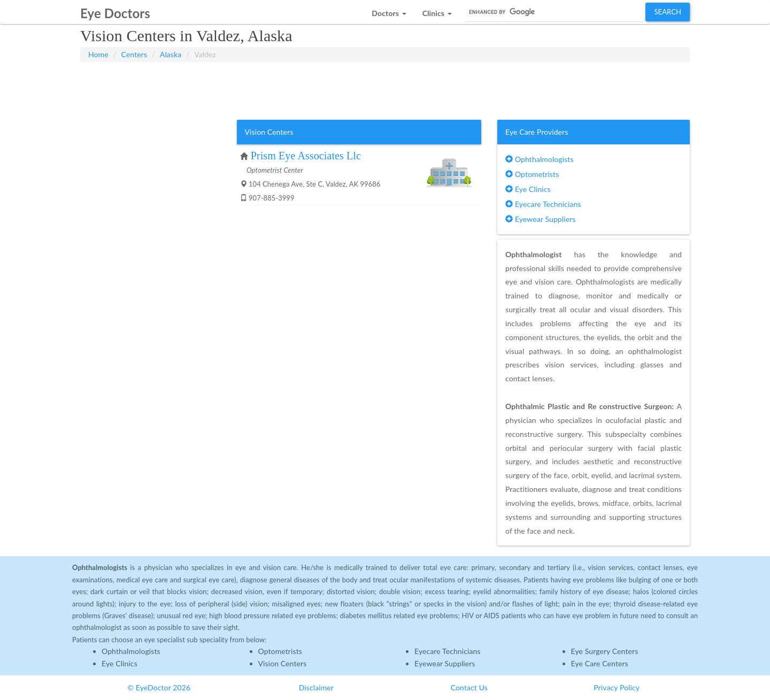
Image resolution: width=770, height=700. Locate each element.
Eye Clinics (528, 189)
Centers (134, 54)
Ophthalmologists (540, 159)
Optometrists (532, 174)
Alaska (171, 54)
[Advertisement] (385, 89)
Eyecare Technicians (543, 204)
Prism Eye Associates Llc (306, 156)
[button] (389, 10)
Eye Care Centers (600, 663)
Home (98, 54)
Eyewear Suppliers (540, 219)
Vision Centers (283, 663)
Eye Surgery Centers (605, 651)
